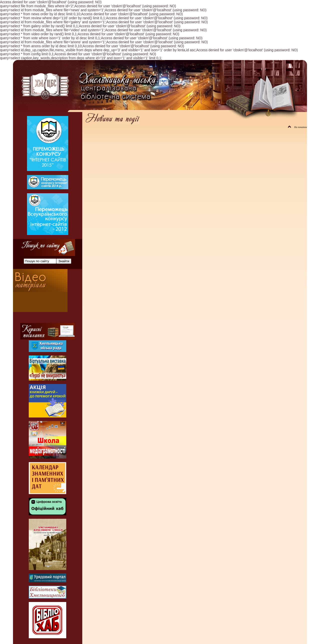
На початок (297, 127)
